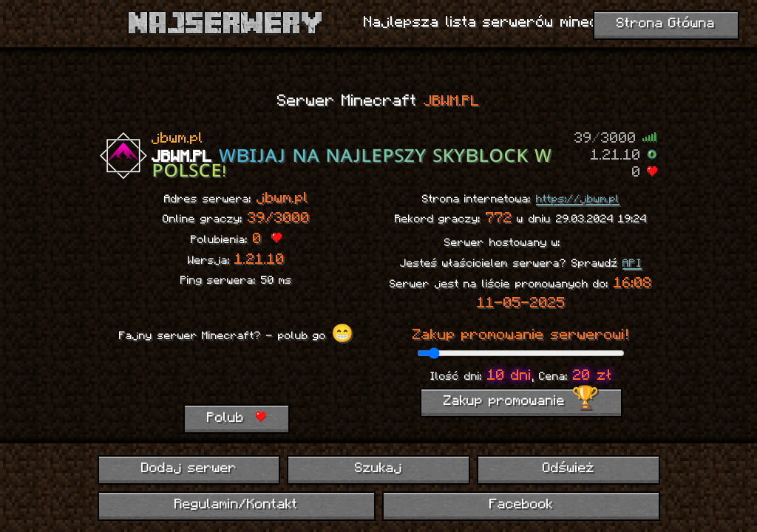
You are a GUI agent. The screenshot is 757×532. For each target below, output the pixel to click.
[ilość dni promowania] (521, 353)
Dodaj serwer (189, 469)
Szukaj (378, 469)
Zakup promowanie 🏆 (521, 402)
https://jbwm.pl (578, 199)
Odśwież (568, 469)
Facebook (521, 505)
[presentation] (236, 375)
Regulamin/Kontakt (236, 505)
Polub (237, 418)
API (632, 264)
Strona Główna (666, 24)
